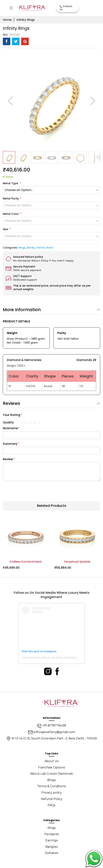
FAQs (51, 805)
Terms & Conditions (51, 786)
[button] (10, 101)
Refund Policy (52, 799)
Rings (22, 248)
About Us (51, 761)
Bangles (51, 847)
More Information (22, 310)
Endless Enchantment (26, 562)
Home (7, 20)
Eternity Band (44, 248)
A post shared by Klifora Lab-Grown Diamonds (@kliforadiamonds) (61, 658)
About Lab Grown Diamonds (51, 774)
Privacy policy (51, 793)
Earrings (52, 840)
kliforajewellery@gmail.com (52, 732)
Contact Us (66, 8)
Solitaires (51, 853)
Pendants (52, 834)
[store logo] (32, 8)
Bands (31, 248)
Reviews (11, 403)
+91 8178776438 (51, 725)
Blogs (51, 780)
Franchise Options (51, 767)
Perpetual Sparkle (77, 562)
